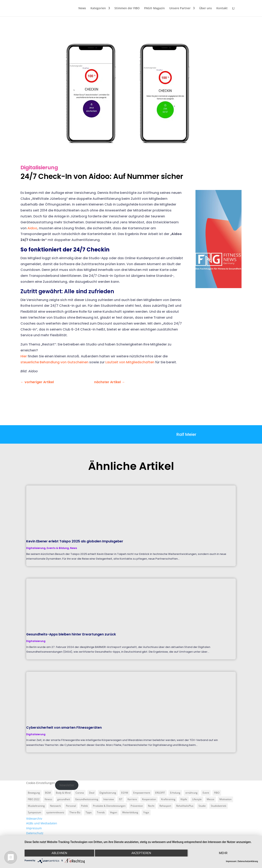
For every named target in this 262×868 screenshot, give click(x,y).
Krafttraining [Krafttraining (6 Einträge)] (168, 799)
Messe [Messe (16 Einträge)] (211, 799)
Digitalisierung (39, 168)
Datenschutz (35, 833)
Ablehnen (59, 853)
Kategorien (98, 8)
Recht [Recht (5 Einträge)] (151, 806)
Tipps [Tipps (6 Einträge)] (89, 812)
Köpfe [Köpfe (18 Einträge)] (184, 799)
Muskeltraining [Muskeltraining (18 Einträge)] (36, 806)
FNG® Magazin (154, 8)
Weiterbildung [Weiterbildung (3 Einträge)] (130, 812)
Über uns (206, 8)
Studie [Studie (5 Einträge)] (202, 806)
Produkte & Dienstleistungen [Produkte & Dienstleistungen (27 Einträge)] (109, 806)
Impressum (34, 828)
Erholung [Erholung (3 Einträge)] (175, 793)
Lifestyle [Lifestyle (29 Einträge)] (197, 799)
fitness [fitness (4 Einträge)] (48, 799)
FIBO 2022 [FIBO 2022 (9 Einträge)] (34, 799)
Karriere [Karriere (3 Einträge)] (132, 799)
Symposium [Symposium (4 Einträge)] (34, 812)
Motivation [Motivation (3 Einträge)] (225, 799)
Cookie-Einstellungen (41, 783)
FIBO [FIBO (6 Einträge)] (217, 793)
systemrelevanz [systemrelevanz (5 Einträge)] (55, 812)
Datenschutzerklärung (248, 861)
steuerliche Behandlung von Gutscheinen (54, 362)
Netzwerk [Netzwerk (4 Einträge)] (55, 806)
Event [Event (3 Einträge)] (206, 793)
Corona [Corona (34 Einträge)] (80, 793)
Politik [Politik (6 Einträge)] (84, 806)
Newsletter (67, 785)
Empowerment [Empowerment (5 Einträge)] (142, 793)
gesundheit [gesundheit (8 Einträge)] (64, 799)
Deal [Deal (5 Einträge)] (92, 793)
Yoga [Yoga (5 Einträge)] (146, 812)
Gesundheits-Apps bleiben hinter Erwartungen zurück (71, 634)
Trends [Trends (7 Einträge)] (101, 812)
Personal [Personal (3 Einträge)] (71, 806)
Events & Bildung (58, 548)
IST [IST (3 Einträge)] (121, 799)
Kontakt (222, 8)
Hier (24, 356)
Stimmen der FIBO (127, 8)
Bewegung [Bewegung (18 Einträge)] (34, 793)
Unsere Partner (180, 8)
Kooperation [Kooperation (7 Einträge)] (149, 799)
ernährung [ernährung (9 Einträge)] (191, 793)
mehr (223, 853)
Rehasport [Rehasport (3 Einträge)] (165, 806)
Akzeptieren (141, 853)
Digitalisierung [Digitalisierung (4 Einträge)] (108, 793)
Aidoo (32, 228)
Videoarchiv (34, 819)
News (82, 8)
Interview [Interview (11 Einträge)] (109, 799)
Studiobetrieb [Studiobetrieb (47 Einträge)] (219, 806)
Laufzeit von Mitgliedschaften (130, 362)
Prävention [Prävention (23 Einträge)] (137, 806)
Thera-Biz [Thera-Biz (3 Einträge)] (75, 812)
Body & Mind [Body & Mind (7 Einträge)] (63, 793)
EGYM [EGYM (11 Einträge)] (125, 793)
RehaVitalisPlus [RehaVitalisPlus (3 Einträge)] (185, 806)
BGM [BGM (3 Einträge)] (48, 793)
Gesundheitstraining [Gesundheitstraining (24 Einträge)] (87, 799)
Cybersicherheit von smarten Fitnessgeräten (64, 728)
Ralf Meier (186, 434)
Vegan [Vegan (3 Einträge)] (113, 812)
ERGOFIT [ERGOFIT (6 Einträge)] (160, 793)
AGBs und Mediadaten (42, 823)
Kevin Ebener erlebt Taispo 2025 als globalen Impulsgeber (75, 541)
